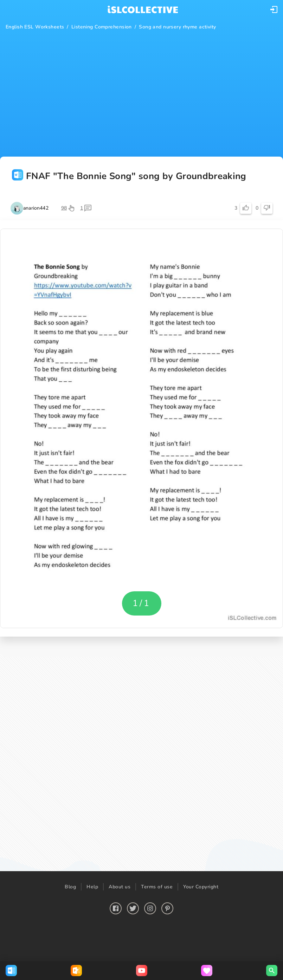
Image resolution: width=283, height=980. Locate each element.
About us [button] (120, 887)
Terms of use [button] (157, 887)
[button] (274, 9)
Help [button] (92, 887)
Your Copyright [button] (201, 887)
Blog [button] (70, 887)
